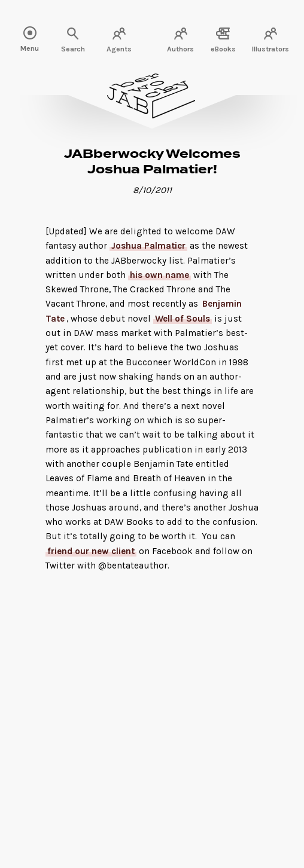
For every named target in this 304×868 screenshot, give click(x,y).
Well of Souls (183, 319)
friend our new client (91, 551)
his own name (159, 275)
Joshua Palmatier (148, 246)
